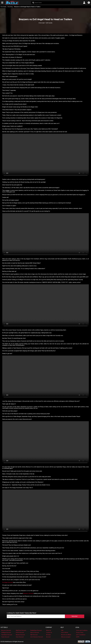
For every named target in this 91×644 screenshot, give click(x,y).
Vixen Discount (20, 637)
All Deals (48, 635)
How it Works (65, 633)
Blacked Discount (20, 635)
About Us (49, 630)
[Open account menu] (84, 3)
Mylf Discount (34, 635)
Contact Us (49, 633)
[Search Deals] (51, 3)
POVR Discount (20, 633)
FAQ (62, 630)
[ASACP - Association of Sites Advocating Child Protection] (81, 642)
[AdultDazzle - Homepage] (12, 3)
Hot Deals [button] (4, 627)
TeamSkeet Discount (7, 635)
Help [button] (62, 627)
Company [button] (49, 627)
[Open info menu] (89, 3)
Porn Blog (10, 7)
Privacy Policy (80, 633)
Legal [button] (77, 627)
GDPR (78, 637)
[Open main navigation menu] (2, 3)
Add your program (66, 637)
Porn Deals (3, 7)
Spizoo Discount (35, 633)
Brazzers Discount (6, 630)
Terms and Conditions (82, 630)
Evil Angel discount (8, 582)
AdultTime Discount (21, 630)
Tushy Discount (5, 637)
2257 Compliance (81, 635)
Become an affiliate (66, 635)
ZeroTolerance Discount (37, 637)
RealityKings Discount (36, 630)
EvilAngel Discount (6, 633)
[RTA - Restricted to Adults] (88, 642)
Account (48, 637)
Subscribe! (75, 616)
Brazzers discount (28, 593)
